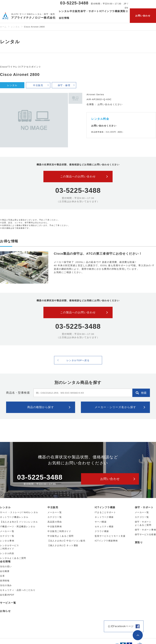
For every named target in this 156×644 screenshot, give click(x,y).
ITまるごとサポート (105, 512)
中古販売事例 (55, 527)
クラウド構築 (102, 531)
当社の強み (6, 585)
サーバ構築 (101, 522)
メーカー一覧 (142, 512)
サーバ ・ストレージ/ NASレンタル (19, 512)
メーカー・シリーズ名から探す (115, 407)
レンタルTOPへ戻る (78, 360)
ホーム (3, 27)
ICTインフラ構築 (105, 507)
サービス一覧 (8, 603)
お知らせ (5, 611)
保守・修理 (64, 85)
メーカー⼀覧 (7, 531)
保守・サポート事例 (145, 530)
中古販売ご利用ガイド (59, 531)
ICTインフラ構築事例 (106, 541)
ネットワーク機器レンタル (14, 517)
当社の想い (6, 566)
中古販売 (38, 85)
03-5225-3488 (74, 3)
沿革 (2, 576)
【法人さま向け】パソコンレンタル (19, 522)
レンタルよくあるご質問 (13, 558)
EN (126, 8)
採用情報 (5, 581)
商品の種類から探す (41, 407)
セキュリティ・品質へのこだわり (18, 590)
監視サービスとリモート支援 (110, 536)
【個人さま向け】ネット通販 (63, 545)
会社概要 (5, 571)
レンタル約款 (7, 553)
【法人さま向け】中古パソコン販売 (66, 541)
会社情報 (5, 561)
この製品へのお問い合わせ (78, 176)
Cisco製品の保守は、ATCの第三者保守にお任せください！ (98, 254)
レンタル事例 (7, 541)
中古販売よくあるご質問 (61, 536)
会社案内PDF (7, 595)
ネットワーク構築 (104, 517)
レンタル (15, 27)
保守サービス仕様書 (145, 534)
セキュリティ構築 (104, 527)
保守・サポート (144, 507)
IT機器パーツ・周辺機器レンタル (18, 527)
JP (125, 4)
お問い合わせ (143, 16)
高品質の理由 (55, 522)
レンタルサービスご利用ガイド (9, 547)
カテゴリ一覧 (142, 517)
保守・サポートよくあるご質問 (143, 523)
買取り (124, 11)
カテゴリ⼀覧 (7, 536)
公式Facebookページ (121, 626)
